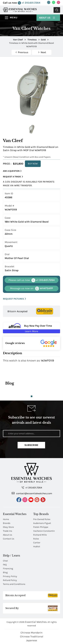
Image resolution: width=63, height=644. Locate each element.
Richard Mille (40, 535)
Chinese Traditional (32, 636)
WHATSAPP (32, 288)
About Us (47, 18)
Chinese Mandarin (32, 633)
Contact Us (9, 539)
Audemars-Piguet (42, 523)
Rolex (36, 539)
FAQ (5, 565)
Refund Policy (10, 580)
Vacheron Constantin (44, 531)
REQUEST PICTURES (14, 299)
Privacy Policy (10, 576)
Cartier (37, 543)
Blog (5, 572)
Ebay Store (8, 527)
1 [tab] (32, 396)
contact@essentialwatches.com (32, 493)
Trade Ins (7, 531)
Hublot (37, 547)
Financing (8, 569)
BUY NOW (33, 164)
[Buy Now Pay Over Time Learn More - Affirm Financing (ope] (32, 328)
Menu (14, 18)
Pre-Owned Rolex (42, 519)
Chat (5, 561)
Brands (7, 523)
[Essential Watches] (20, 10)
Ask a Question (12, 171)
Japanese (32, 640)
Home (6, 519)
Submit (57, 10)
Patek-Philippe (41, 527)
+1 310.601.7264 (29, 3)
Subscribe (31, 445)
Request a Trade (13, 177)
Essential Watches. (36, 622)
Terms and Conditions (14, 584)
